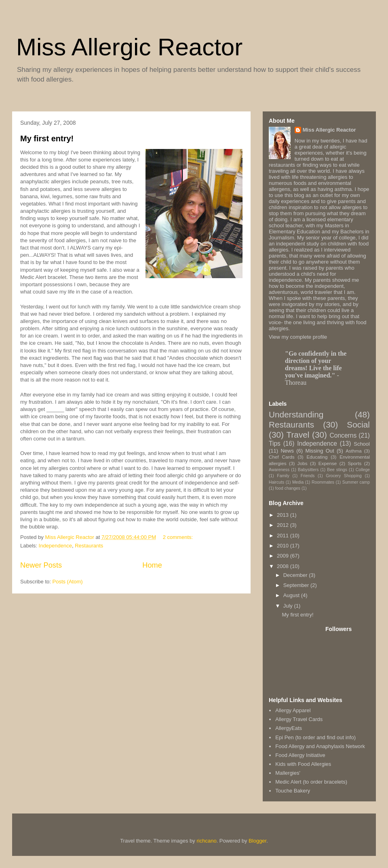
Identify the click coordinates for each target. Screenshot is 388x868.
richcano (206, 841)
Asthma (354, 451)
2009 (284, 556)
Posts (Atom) (68, 582)
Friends (308, 476)
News (287, 451)
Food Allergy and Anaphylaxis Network (320, 746)
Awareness (279, 470)
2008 (284, 566)
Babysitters (308, 470)
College (363, 470)
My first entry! (47, 138)
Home (152, 565)
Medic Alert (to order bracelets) (311, 782)
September (297, 585)
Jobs (303, 463)
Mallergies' (288, 773)
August (292, 595)
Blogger (257, 841)
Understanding (296, 414)
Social (358, 425)
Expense (328, 463)
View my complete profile (298, 337)
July (289, 606)
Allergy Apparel (293, 710)
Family (283, 476)
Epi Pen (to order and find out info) (315, 737)
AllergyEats (289, 728)
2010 (284, 546)
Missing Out (319, 451)
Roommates (323, 482)
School (362, 444)
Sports (355, 463)
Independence (55, 546)
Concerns (343, 435)
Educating (317, 457)
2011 (284, 536)
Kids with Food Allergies (303, 764)
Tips (275, 443)
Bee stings (337, 470)
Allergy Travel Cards (299, 719)
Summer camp (356, 482)
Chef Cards (282, 457)
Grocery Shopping (344, 476)
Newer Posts (41, 565)
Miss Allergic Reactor (129, 47)
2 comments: (179, 537)
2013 (284, 515)
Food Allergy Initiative (300, 755)
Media (298, 482)
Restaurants (89, 546)
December (296, 575)
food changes (288, 488)
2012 (284, 525)
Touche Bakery (293, 791)
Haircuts (276, 482)
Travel (298, 435)
